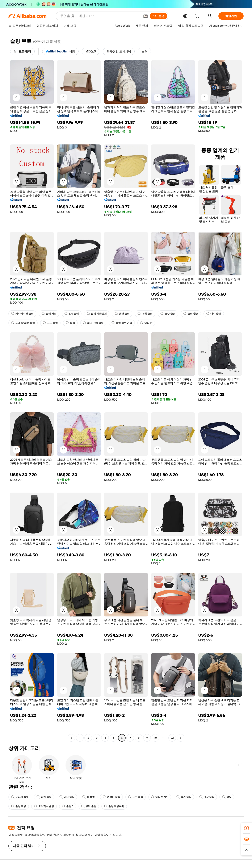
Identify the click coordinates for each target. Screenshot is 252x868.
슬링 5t (146, 323)
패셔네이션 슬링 (22, 314)
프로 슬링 (136, 797)
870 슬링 (72, 314)
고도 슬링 (50, 323)
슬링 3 (68, 806)
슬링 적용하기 (114, 806)
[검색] (159, 16)
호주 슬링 (168, 314)
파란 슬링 (44, 797)
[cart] (198, 17)
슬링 (70, 323)
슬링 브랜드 (160, 797)
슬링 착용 (19, 806)
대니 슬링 (214, 314)
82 (172, 738)
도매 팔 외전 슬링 (23, 323)
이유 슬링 (67, 797)
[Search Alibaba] (100, 16)
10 (156, 738)
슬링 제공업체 (97, 314)
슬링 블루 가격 (122, 323)
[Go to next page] (181, 738)
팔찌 (227, 797)
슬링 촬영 (191, 314)
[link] (247, 828)
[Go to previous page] (71, 738)
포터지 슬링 (20, 797)
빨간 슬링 (184, 797)
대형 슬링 (145, 314)
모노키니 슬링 (44, 806)
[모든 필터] (22, 51)
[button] (146, 16)
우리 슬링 (89, 806)
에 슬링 (89, 797)
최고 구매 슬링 (93, 323)
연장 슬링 (207, 797)
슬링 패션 (49, 314)
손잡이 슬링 (111, 797)
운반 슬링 (122, 314)
